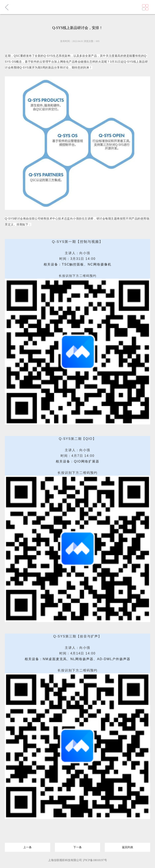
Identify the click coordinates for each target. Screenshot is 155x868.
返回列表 (128, 846)
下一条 (77, 846)
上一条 (27, 846)
